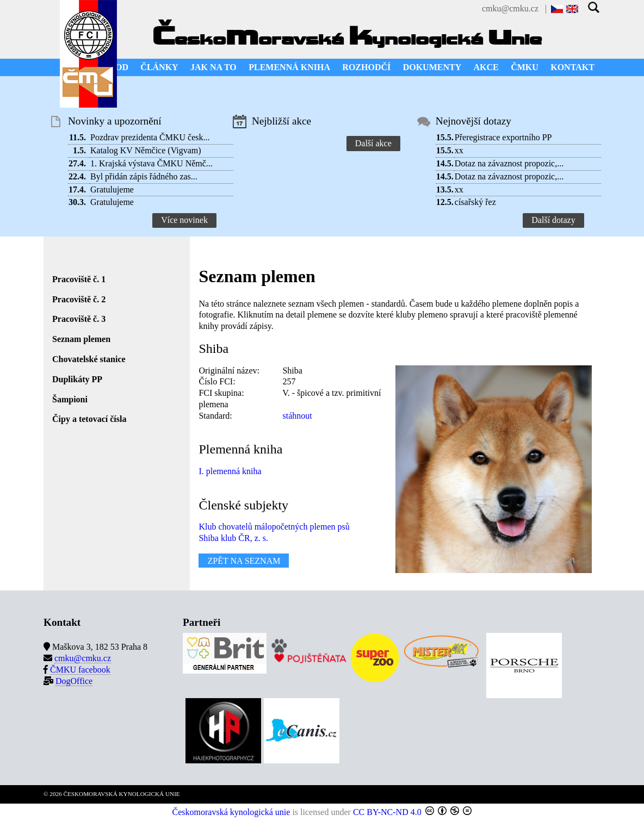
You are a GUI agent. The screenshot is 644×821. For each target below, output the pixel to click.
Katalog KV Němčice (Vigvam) (146, 150)
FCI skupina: (221, 393)
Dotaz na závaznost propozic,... (509, 163)
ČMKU (525, 67)
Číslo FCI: (217, 381)
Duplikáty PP (77, 379)
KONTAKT (572, 67)
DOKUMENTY (432, 67)
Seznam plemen (81, 339)
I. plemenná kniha (230, 471)
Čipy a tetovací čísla (89, 419)
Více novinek (184, 220)
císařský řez (475, 202)
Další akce (373, 143)
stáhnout (297, 416)
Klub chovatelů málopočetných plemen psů (274, 527)
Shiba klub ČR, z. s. (233, 538)
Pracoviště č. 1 (79, 279)
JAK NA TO (213, 67)
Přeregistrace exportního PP (503, 137)
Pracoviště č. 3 (79, 319)
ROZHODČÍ (366, 67)
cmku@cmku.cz (510, 8)
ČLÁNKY (159, 67)
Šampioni (70, 399)
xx (459, 150)
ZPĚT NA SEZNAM (244, 561)
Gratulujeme (112, 189)
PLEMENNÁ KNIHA (289, 67)
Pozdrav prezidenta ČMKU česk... (150, 137)
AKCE (486, 67)
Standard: (215, 416)
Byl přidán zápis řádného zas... (144, 176)
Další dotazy (553, 220)
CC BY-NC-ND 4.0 (387, 812)
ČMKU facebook (80, 670)
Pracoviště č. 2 (79, 299)
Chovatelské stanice (89, 359)
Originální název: (229, 371)
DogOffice (74, 681)
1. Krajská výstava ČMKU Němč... (151, 163)
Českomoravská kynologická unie (231, 812)
